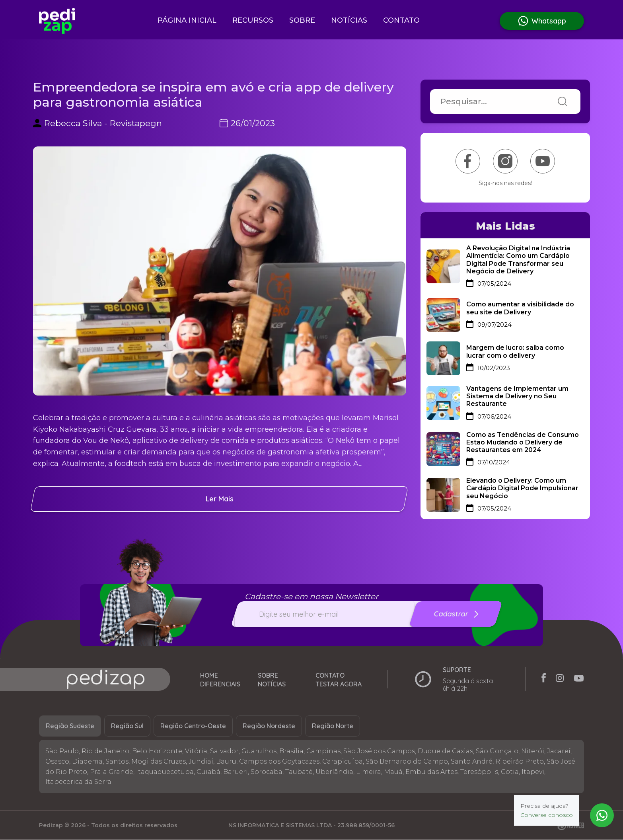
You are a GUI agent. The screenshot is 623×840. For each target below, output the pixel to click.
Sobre (302, 20)
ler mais (220, 499)
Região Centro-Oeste (193, 727)
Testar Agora (339, 688)
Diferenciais (220, 688)
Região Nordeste (269, 727)
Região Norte (333, 727)
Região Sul (127, 727)
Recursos (253, 20)
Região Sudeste (70, 727)
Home (209, 676)
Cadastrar (456, 614)
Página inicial (187, 20)
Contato (401, 20)
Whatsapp (542, 21)
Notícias (349, 20)
